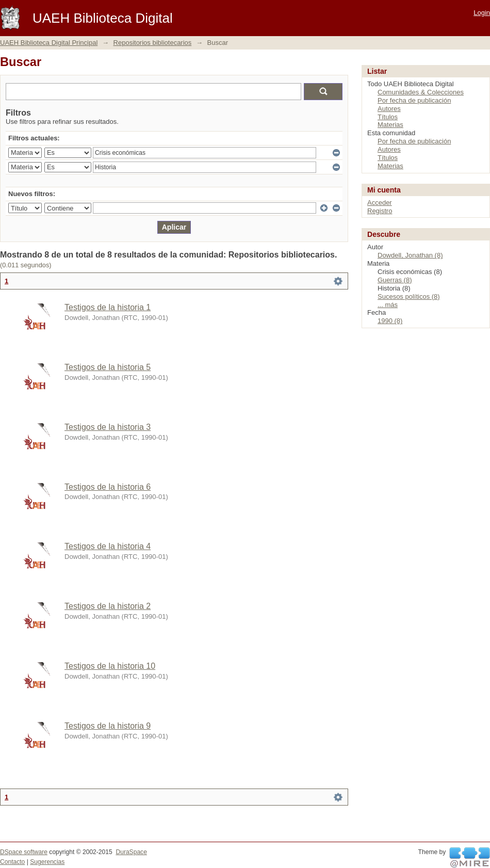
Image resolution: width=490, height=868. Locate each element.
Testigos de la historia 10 (110, 666)
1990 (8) (390, 321)
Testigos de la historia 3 (108, 427)
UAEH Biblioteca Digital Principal (49, 43)
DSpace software (24, 852)
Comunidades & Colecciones (421, 92)
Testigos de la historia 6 (108, 487)
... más (388, 305)
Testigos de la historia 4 (108, 546)
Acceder (380, 203)
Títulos (388, 117)
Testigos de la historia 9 (108, 726)
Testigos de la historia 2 (108, 606)
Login (482, 13)
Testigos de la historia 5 (108, 367)
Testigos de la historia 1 (108, 307)
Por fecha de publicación (414, 100)
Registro (380, 211)
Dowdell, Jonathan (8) (410, 255)
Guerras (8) (395, 280)
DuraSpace (131, 852)
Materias (390, 125)
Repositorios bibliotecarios (153, 43)
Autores (389, 109)
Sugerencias (47, 862)
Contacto (12, 862)
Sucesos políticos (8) (409, 296)
